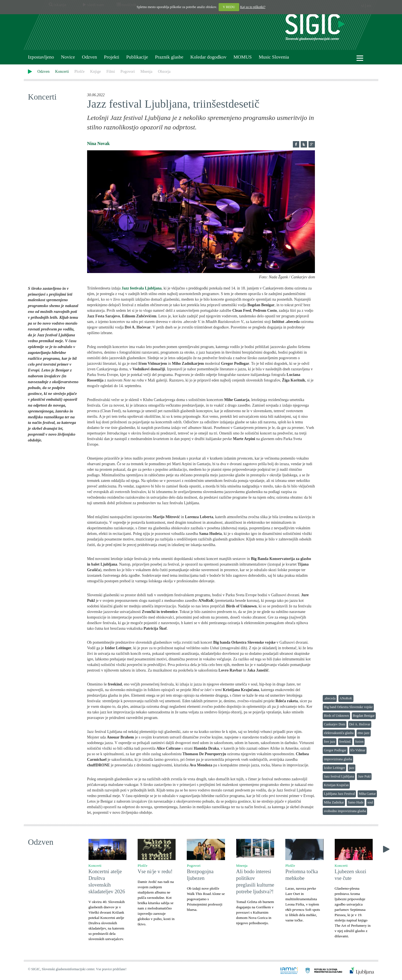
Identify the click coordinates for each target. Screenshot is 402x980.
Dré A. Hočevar (360, 724)
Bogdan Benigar (364, 716)
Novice (68, 57)
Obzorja (164, 72)
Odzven (89, 57)
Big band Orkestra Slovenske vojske (348, 707)
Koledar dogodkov (208, 57)
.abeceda (330, 698)
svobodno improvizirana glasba (345, 811)
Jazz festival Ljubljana (339, 776)
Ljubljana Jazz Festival (339, 794)
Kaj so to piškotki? (253, 7)
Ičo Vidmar (358, 750)
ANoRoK (346, 698)
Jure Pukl (364, 776)
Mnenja (146, 72)
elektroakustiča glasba (339, 733)
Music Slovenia (274, 57)
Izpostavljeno (41, 57)
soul (370, 802)
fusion (359, 742)
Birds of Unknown (336, 716)
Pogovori (128, 72)
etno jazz (364, 733)
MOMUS (242, 57)
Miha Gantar (367, 794)
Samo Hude (356, 802)
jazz (352, 768)
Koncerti (62, 72)
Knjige (95, 72)
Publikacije (137, 57)
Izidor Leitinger (334, 768)
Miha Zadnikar (334, 802)
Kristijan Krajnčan (336, 785)
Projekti (112, 57)
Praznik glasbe (169, 57)
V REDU (229, 7)
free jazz (330, 742)
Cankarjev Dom (334, 724)
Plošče (80, 72)
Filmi (111, 72)
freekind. (345, 742)
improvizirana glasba (338, 759)
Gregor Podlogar (335, 750)
